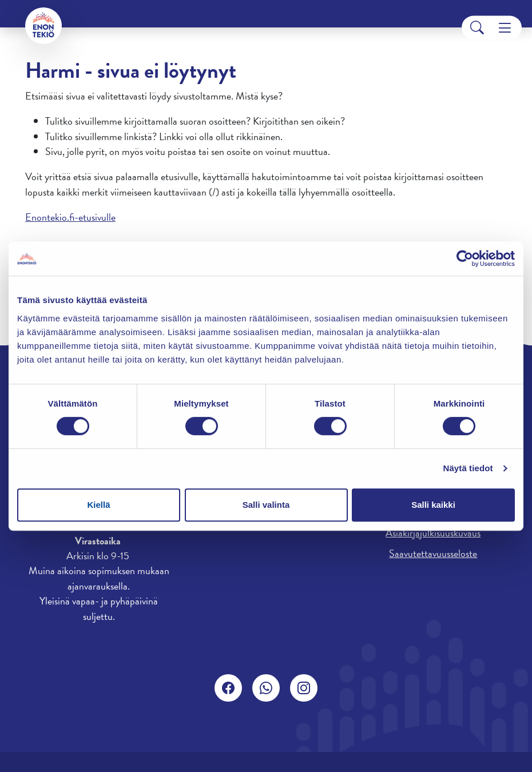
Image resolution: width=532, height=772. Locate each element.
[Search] (477, 28)
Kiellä (98, 505)
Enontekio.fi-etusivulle (70, 217)
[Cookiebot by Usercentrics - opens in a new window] (465, 258)
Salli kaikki (433, 505)
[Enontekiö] (43, 26)
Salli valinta (266, 505)
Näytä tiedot (468, 468)
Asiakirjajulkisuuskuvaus (433, 533)
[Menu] (505, 28)
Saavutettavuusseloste (433, 553)
